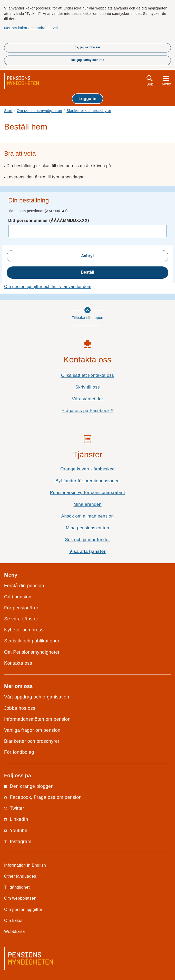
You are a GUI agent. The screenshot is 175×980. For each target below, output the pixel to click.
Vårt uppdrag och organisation (37, 697)
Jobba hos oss (20, 708)
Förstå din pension (24, 586)
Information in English (25, 865)
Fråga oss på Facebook (97, 412)
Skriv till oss (87, 387)
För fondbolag (19, 752)
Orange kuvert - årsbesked (87, 469)
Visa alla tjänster (87, 551)
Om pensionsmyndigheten (40, 111)
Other (20, 876)
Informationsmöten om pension (37, 719)
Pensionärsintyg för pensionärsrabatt (87, 493)
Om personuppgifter (23, 909)
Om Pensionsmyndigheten (32, 652)
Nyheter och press (24, 630)
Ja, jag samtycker (87, 47)
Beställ (87, 272)
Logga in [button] (87, 99)
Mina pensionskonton (88, 528)
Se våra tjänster (21, 619)
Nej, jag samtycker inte (87, 60)
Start (8, 111)
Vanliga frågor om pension (32, 730)
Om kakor (13, 920)
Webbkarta (14, 931)
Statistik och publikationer (32, 641)
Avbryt (87, 256)
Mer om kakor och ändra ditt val (31, 28)
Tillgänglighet (17, 887)
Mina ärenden (87, 504)
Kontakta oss (18, 663)
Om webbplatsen (20, 898)
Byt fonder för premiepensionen (87, 481)
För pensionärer (21, 608)
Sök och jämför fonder (87, 540)
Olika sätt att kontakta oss (87, 375)
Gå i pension (18, 597)
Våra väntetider (87, 399)
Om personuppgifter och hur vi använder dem (48, 286)
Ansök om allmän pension (88, 516)
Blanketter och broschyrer (89, 111)
